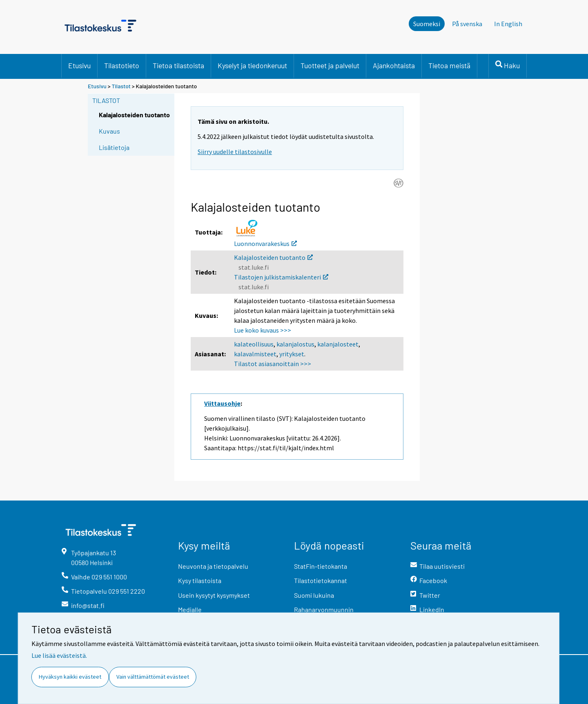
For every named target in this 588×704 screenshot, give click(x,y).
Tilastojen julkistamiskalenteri (281, 277)
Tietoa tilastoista (178, 65)
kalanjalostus (295, 344)
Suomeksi (427, 24)
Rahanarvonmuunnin (324, 609)
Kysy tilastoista (200, 580)
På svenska (467, 24)
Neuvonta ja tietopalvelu (213, 566)
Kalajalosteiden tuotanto (273, 257)
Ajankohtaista (394, 65)
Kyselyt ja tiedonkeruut (252, 65)
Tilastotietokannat (321, 580)
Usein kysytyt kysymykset (214, 595)
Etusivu (79, 65)
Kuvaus (109, 131)
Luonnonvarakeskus (265, 244)
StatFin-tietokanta (321, 566)
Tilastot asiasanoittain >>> (273, 364)
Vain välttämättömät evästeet (153, 677)
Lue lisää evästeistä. (59, 655)
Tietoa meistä (449, 65)
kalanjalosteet (338, 344)
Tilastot (121, 86)
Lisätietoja (114, 147)
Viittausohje (222, 403)
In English (508, 24)
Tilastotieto (122, 65)
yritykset (292, 354)
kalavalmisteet (255, 354)
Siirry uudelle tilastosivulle (235, 152)
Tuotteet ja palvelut (330, 65)
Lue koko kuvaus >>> (263, 330)
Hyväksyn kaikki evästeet (70, 677)
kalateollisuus (254, 344)
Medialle (190, 609)
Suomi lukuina (314, 595)
